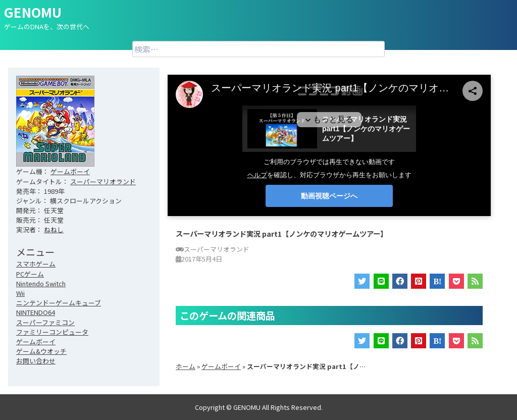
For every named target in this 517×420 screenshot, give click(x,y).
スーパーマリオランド (103, 181)
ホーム (186, 366)
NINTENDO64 (36, 312)
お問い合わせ (36, 361)
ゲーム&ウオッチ (41, 351)
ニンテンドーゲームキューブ (59, 303)
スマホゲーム (36, 264)
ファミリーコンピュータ (52, 332)
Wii (20, 293)
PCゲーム (30, 274)
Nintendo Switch (41, 283)
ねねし (54, 229)
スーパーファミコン (45, 322)
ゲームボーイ (70, 171)
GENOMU (33, 12)
